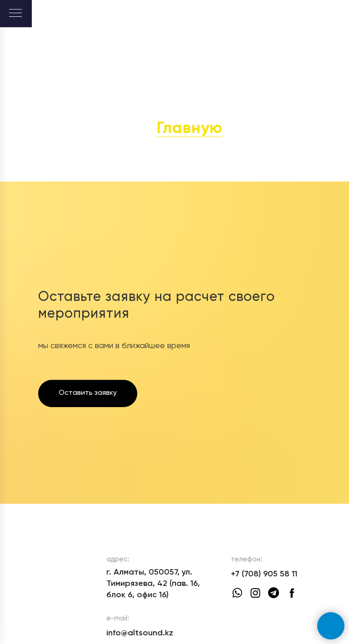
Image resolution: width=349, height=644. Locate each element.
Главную (190, 129)
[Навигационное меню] (15, 14)
